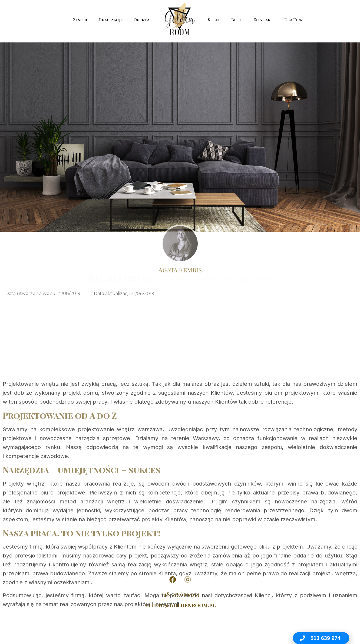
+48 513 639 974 (180, 594)
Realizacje (111, 20)
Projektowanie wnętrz (31, 469)
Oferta (143, 20)
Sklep (214, 20)
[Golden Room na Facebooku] (173, 579)
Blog (237, 20)
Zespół (80, 20)
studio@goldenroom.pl (180, 605)
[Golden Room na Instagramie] (187, 579)
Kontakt (263, 20)
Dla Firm (294, 20)
